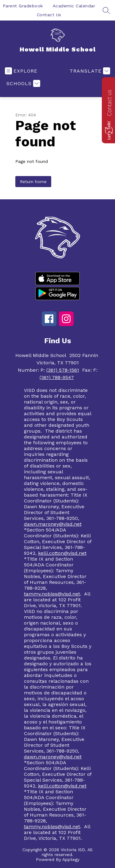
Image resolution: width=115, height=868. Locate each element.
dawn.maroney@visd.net (53, 524)
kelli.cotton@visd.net (62, 553)
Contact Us (49, 15)
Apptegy (71, 859)
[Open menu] (21, 71)
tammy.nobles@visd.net (52, 594)
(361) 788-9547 (57, 377)
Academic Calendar (74, 6)
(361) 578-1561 (63, 370)
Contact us (109, 103)
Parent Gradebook (23, 6)
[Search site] (106, 10)
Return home (33, 182)
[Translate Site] (89, 71)
